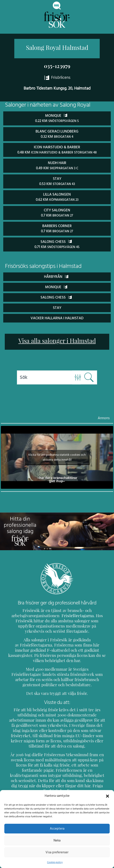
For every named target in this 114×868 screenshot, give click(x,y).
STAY (57, 306)
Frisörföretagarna (75, 614)
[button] (107, 796)
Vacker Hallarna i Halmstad (57, 316)
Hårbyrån (56, 274)
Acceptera (57, 828)
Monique (56, 285)
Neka (57, 840)
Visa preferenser (57, 852)
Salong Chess (56, 295)
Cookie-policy (55, 862)
